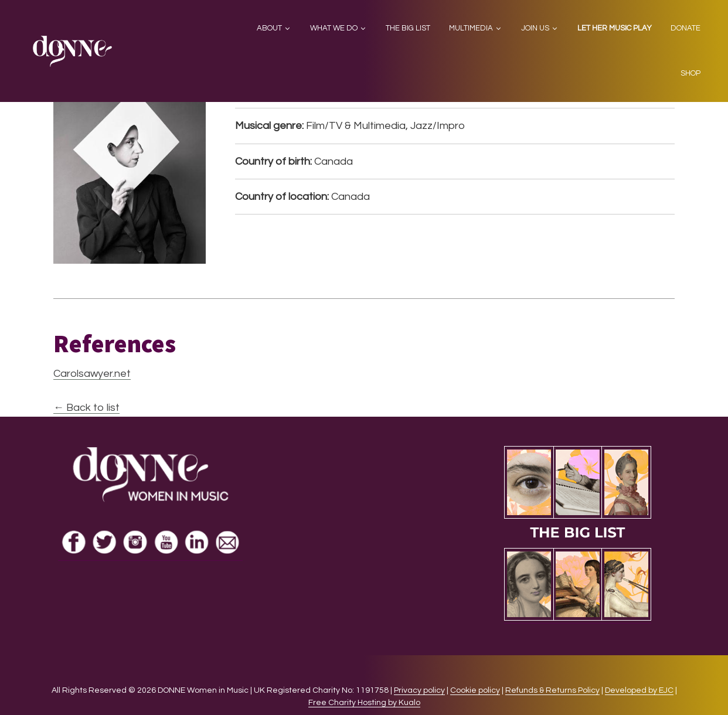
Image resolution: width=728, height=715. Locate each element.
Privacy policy (419, 690)
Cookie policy (475, 690)
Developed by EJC (639, 690)
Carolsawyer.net (92, 374)
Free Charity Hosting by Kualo (364, 703)
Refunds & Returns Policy (552, 690)
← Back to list (86, 408)
